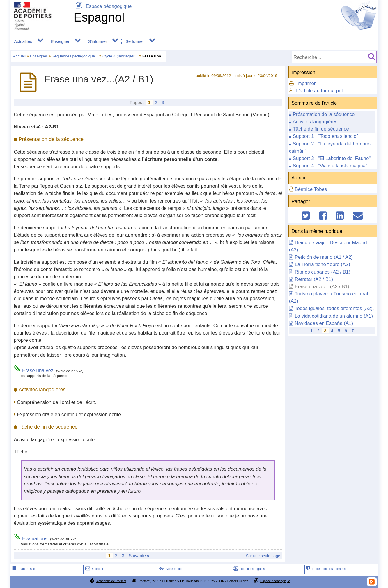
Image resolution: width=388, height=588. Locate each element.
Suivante (139, 556)
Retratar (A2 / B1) (314, 279)
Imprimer (306, 83)
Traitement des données (326, 569)
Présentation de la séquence (324, 114)
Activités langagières (315, 122)
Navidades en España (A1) (324, 323)
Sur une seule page (263, 556)
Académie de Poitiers (111, 581)
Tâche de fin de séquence (321, 129)
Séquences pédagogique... (75, 56)
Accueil (19, 56)
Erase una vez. (38, 370)
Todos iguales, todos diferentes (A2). (334, 308)
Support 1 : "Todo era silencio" (326, 136)
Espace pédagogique (102, 6)
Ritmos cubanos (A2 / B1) (322, 272)
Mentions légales (248, 569)
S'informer (98, 41)
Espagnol (99, 17)
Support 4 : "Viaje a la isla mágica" (330, 166)
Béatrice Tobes (311, 189)
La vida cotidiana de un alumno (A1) (334, 316)
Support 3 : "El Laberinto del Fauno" (332, 158)
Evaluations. (35, 539)
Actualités (23, 41)
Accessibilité (171, 569)
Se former (135, 41)
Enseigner (60, 41)
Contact (94, 569)
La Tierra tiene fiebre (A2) (322, 264)
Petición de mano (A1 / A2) (324, 257)
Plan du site (23, 569)
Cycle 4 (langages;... (120, 56)
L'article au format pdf (319, 91)
